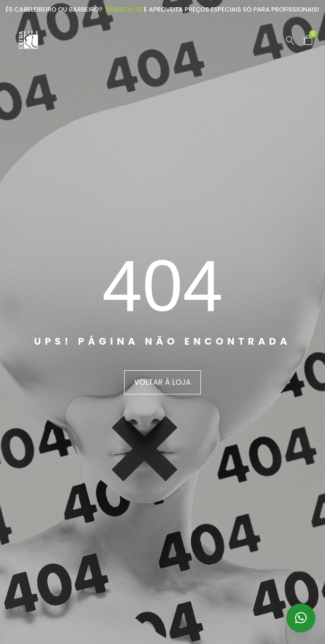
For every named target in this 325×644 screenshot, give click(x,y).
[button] (301, 618)
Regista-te (124, 9)
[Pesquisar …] (290, 41)
